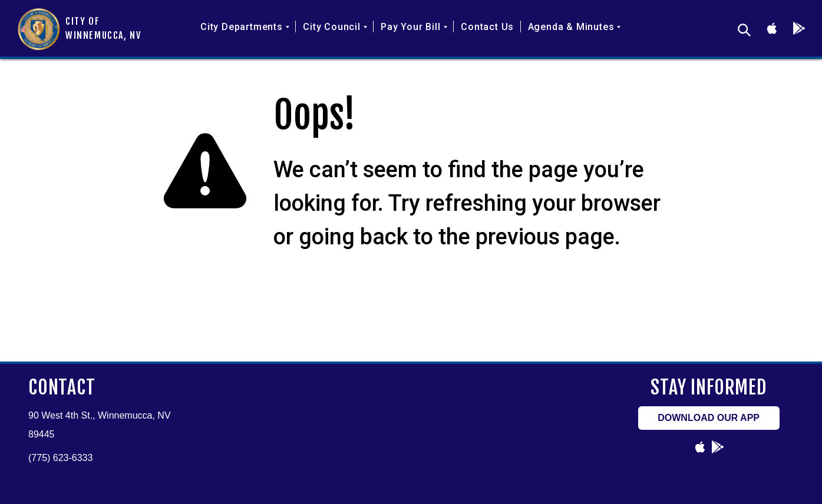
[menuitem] (245, 36)
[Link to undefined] (772, 28)
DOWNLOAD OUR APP (709, 418)
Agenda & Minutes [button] (575, 27)
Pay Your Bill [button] (414, 27)
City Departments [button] (245, 27)
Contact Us (487, 27)
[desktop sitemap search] (744, 30)
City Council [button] (335, 27)
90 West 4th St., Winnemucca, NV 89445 (100, 425)
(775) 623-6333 (60, 458)
